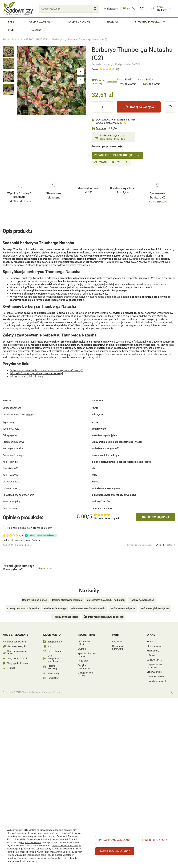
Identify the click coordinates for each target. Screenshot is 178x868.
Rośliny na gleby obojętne (155, 608)
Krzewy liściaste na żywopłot (23, 608)
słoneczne (54, 198)
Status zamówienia (16, 642)
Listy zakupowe (55, 651)
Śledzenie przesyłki (16, 646)
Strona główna (11, 40)
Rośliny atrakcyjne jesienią (67, 600)
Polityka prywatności (84, 667)
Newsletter (53, 678)
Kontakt (11, 668)
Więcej (30, 414)
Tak (161, 545)
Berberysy (58, 40)
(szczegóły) (112, 82)
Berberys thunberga (55, 608)
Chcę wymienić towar (17, 663)
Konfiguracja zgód (155, 840)
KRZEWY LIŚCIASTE (35, 40)
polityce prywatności (30, 842)
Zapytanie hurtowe (108, 162)
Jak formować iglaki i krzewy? (27, 377)
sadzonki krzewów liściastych (70, 297)
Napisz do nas (45, 568)
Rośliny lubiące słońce (35, 600)
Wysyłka (82, 649)
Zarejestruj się (55, 642)
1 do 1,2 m (123, 192)
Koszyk (51, 646)
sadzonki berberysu (14, 265)
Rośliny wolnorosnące (142, 600)
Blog (126, 8)
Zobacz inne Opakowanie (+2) (114, 155)
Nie (171, 545)
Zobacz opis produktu (104, 146)
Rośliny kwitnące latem (66, 617)
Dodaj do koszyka (142, 107)
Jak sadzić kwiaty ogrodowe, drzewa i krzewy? (36, 373)
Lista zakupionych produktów (54, 658)
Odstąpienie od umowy (85, 674)
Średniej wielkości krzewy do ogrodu (104, 617)
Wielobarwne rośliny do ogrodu (88, 608)
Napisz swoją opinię (156, 517)
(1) (118, 69)
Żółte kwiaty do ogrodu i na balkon (106, 600)
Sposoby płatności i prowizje (88, 655)
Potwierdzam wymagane (115, 840)
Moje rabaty (53, 673)
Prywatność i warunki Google (66, 846)
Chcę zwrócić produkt (18, 658)
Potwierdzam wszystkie (115, 851)
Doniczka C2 (158, 198)
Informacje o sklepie (84, 643)
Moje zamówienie (15, 635)
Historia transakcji (52, 667)
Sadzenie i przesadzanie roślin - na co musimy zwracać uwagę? (46, 370)
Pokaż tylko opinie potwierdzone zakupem (30, 528)
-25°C (88, 192)
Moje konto (52, 635)
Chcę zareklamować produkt (17, 652)
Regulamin (83, 661)
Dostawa (101, 128)
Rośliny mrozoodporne (123, 608)
